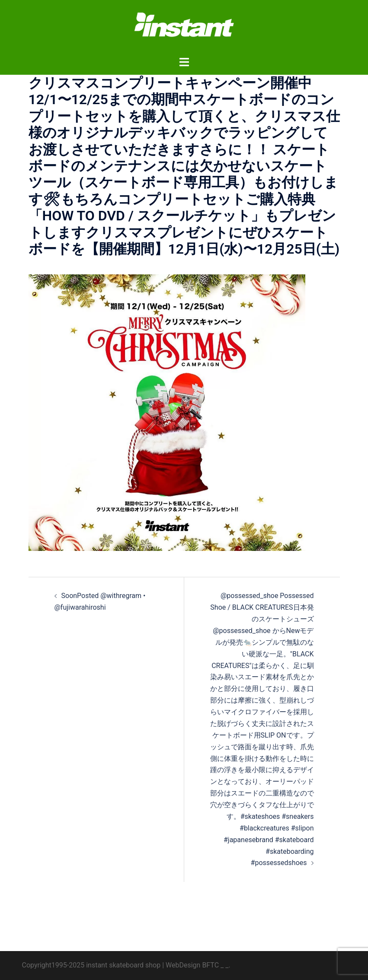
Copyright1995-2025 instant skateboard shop (91, 965)
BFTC (210, 965)
